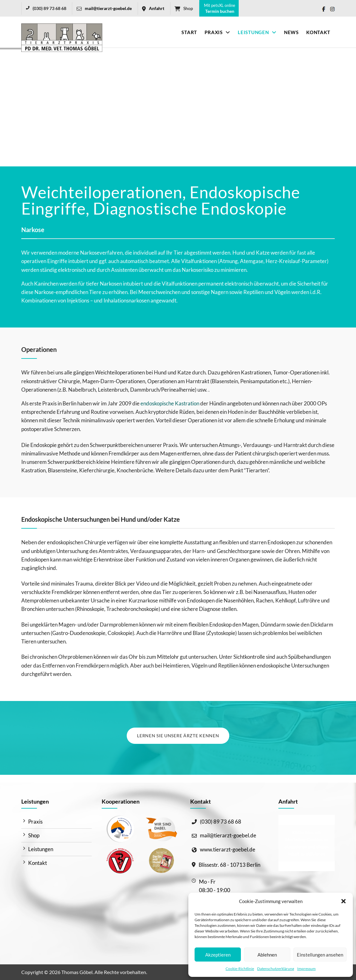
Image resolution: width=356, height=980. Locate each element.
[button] (343, 901)
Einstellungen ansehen (320, 955)
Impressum (306, 969)
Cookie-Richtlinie (240, 969)
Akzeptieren (218, 955)
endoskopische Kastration (170, 403)
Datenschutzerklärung (276, 969)
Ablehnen (267, 955)
